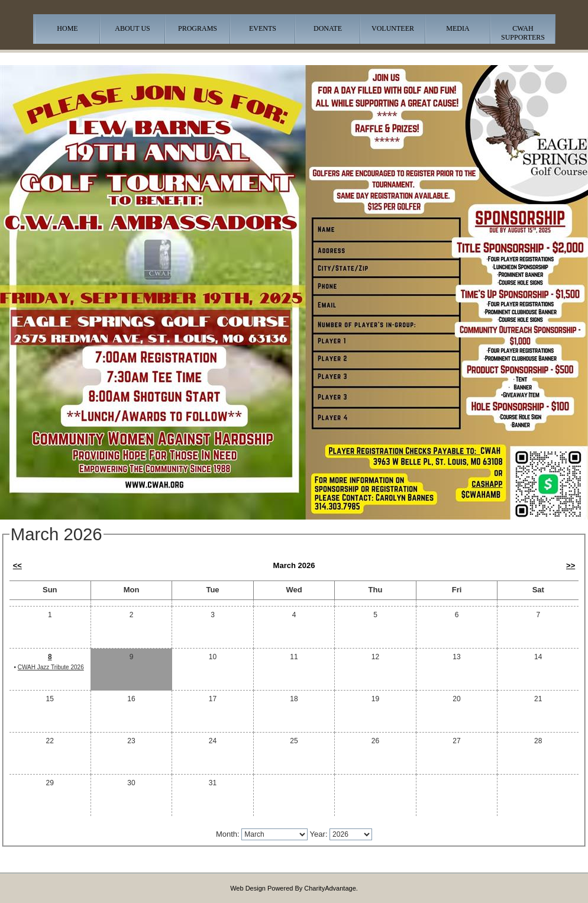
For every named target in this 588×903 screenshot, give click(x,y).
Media (458, 28)
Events (263, 28)
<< (17, 565)
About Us (132, 28)
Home (67, 28)
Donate (328, 28)
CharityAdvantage (330, 888)
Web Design (248, 888)
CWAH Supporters (523, 33)
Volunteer (393, 28)
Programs (198, 28)
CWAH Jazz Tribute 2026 (51, 667)
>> (571, 565)
